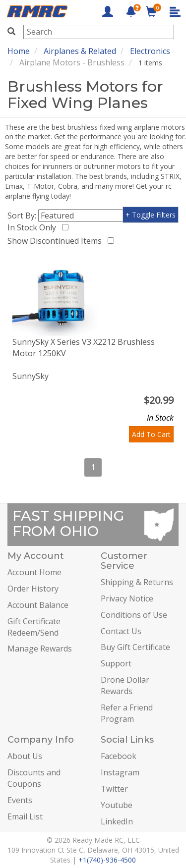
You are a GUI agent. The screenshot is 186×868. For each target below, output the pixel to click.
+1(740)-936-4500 (107, 860)
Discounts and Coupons (34, 778)
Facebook (119, 756)
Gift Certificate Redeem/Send (34, 627)
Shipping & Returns (137, 582)
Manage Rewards (40, 649)
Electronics (150, 51)
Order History (33, 589)
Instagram (120, 772)
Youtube (117, 805)
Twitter (114, 789)
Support (116, 663)
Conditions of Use (134, 615)
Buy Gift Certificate (135, 647)
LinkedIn (117, 821)
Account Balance (38, 605)
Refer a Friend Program (127, 713)
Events (20, 800)
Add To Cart (151, 434)
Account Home (34, 572)
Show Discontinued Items (57, 241)
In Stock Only (34, 227)
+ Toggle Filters (151, 215)
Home (19, 51)
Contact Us (121, 631)
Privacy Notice (127, 598)
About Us (25, 756)
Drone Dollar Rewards (125, 685)
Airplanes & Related (80, 51)
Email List (25, 816)
